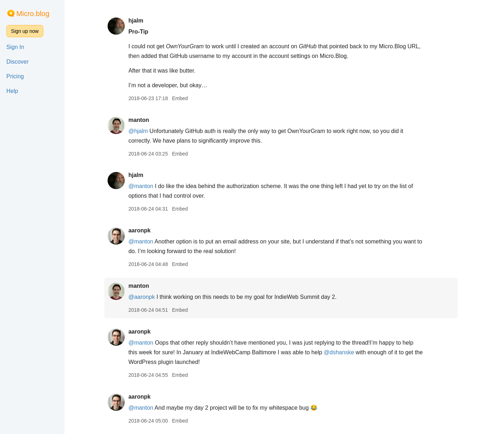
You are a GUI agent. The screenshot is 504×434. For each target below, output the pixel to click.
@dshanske (342, 352)
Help (12, 91)
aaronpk (143, 230)
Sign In (15, 47)
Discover (18, 62)
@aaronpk (145, 297)
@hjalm (141, 131)
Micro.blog (33, 14)
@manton (144, 186)
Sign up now (25, 31)
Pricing (15, 76)
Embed (183, 98)
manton (142, 120)
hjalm (139, 21)
